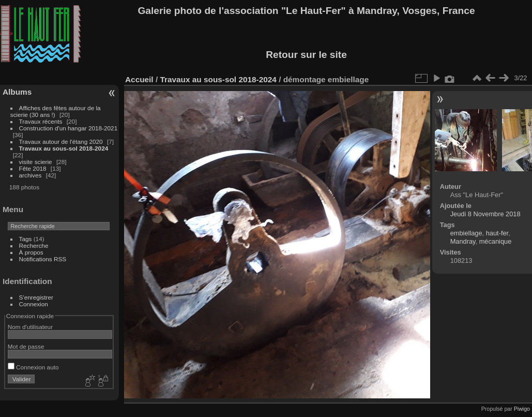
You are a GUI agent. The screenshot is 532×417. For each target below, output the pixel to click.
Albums (17, 92)
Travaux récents (41, 121)
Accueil (139, 79)
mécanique (496, 241)
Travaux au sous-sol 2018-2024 (64, 148)
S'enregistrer (36, 297)
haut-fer (497, 233)
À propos (31, 252)
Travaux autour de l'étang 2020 (61, 142)
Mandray (463, 241)
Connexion (34, 304)
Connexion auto (33, 367)
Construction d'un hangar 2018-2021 (69, 128)
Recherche (34, 245)
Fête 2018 (33, 168)
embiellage (466, 233)
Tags (26, 239)
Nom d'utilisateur (30, 327)
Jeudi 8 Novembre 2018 (485, 214)
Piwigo (522, 409)
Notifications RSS (43, 259)
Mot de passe (26, 346)
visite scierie (36, 162)
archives (31, 175)
